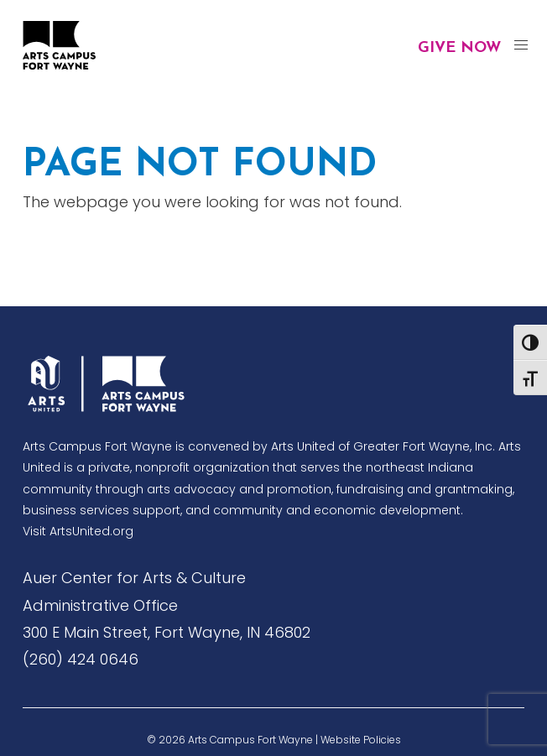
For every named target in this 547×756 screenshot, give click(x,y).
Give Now (459, 48)
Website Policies (361, 740)
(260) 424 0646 (81, 659)
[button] (521, 46)
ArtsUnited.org (91, 531)
